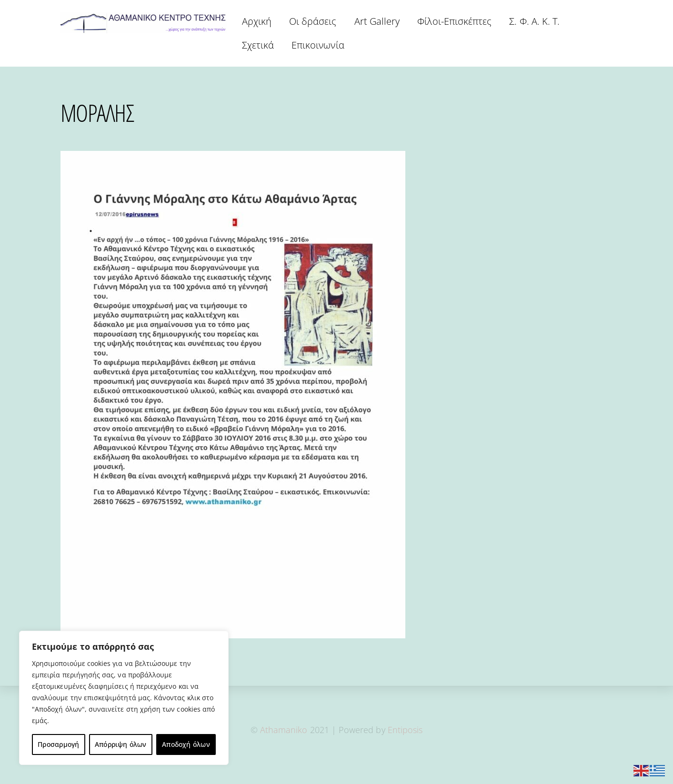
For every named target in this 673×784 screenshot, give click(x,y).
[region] (124, 698)
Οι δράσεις (313, 21)
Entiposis (405, 730)
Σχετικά (258, 45)
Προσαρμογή (58, 744)
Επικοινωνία (318, 45)
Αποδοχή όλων (186, 744)
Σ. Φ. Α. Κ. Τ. (534, 21)
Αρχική (257, 21)
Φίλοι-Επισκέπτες (454, 21)
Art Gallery (377, 21)
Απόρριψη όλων (121, 744)
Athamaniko (285, 730)
